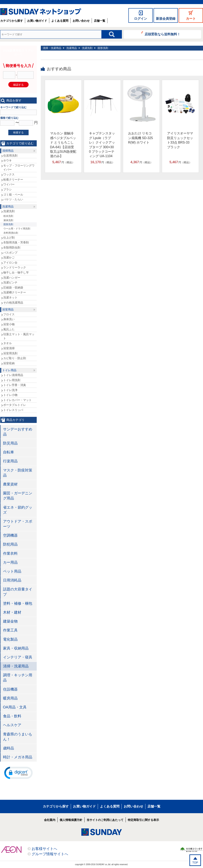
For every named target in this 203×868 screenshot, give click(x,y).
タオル (8, 343)
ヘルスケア (12, 725)
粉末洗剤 (8, 216)
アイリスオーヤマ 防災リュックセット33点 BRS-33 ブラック (180, 140)
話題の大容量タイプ (18, 592)
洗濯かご (9, 257)
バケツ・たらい (13, 199)
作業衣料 (10, 553)
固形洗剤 (103, 48)
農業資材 (10, 484)
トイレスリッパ (13, 410)
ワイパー (9, 184)
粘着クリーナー (13, 179)
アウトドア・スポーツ (18, 524)
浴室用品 (8, 309)
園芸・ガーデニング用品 (18, 496)
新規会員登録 (166, 19)
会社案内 (50, 820)
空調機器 (10, 535)
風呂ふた (9, 329)
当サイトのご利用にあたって (105, 820)
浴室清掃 (9, 348)
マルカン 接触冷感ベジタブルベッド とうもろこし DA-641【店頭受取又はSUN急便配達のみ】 (63, 145)
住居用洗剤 (10, 156)
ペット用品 (12, 571)
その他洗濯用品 (13, 303)
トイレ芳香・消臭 (15, 385)
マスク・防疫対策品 (18, 473)
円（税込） (63, 162)
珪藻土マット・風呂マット (19, 336)
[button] (18, 773)
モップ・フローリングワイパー (19, 168)
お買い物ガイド (37, 21)
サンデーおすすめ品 (18, 432)
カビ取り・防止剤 (15, 358)
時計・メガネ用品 (18, 757)
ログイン (141, 19)
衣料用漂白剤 (11, 233)
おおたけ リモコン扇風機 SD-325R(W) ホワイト (141, 138)
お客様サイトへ (44, 849)
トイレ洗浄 (10, 390)
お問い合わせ (81, 21)
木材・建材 (12, 612)
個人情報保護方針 (71, 820)
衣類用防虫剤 (12, 248)
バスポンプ (10, 253)
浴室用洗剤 (10, 353)
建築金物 (10, 621)
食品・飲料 (12, 716)
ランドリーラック (15, 267)
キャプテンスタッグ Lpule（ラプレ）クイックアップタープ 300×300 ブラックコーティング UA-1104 (102, 145)
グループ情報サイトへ (50, 854)
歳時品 (9, 748)
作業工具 (10, 630)
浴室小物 (9, 324)
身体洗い (9, 319)
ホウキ (8, 160)
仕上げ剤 (9, 238)
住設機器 (10, 689)
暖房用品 (10, 698)
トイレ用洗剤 (12, 380)
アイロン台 (10, 263)
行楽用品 (10, 461)
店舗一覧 (100, 21)
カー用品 (10, 562)
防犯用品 (10, 544)
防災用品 (10, 443)
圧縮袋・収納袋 (13, 288)
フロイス (9, 314)
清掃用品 (8, 151)
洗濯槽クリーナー (15, 292)
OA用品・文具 (15, 707)
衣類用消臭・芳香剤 (16, 242)
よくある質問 (60, 21)
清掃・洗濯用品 (52, 48)
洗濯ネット (10, 297)
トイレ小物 (10, 395)
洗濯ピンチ (10, 282)
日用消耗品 (12, 580)
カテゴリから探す (12, 21)
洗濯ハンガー (12, 278)
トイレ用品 (9, 370)
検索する (18, 132)
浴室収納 (9, 363)
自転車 (9, 452)
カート (191, 19)
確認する (18, 85)
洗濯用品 (72, 48)
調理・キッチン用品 (18, 678)
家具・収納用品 (16, 648)
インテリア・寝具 (18, 657)
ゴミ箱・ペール (13, 195)
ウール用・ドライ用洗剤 (17, 229)
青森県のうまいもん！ (18, 737)
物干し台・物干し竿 (16, 272)
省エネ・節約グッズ (18, 510)
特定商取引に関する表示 (143, 820)
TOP (195, 863)
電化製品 (10, 639)
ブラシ (8, 189)
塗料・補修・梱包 (18, 603)
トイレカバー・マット (17, 400)
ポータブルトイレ (15, 405)
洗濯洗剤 (87, 48)
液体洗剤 (8, 220)
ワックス (9, 174)
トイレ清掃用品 (13, 375)
